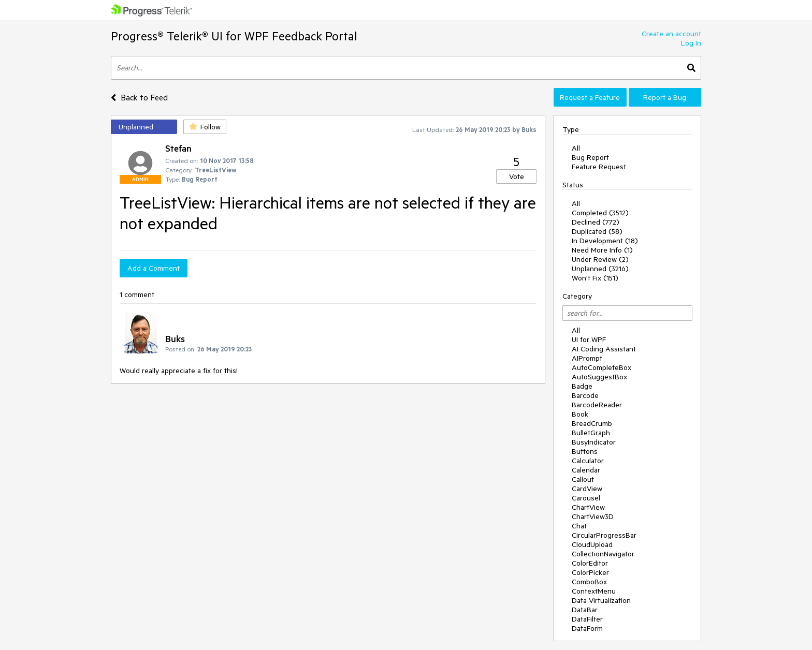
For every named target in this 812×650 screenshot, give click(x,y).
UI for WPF (589, 339)
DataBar (585, 610)
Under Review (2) (600, 259)
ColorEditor (590, 563)
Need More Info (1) (602, 250)
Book (580, 414)
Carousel (586, 498)
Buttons (585, 451)
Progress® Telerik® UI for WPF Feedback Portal (234, 36)
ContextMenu (594, 591)
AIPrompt (587, 358)
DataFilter (587, 619)
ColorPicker (590, 572)
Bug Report (590, 157)
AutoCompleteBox (601, 367)
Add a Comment (154, 268)
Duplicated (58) (597, 231)
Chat (579, 526)
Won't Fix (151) (595, 278)
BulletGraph (591, 433)
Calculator (588, 461)
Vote (517, 176)
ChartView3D (593, 516)
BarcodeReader (597, 405)
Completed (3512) (600, 213)
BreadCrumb (592, 423)
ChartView (588, 507)
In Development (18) (605, 241)
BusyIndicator (594, 442)
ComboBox (589, 582)
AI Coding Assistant (604, 349)
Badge (582, 386)
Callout (583, 479)
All (576, 148)
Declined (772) (596, 222)
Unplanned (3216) (600, 269)
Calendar (586, 470)
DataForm (587, 628)
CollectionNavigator (603, 554)
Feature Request (599, 167)
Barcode (585, 395)
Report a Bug (665, 97)
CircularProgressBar (604, 535)
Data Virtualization (601, 600)
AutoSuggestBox (599, 377)
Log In (691, 43)
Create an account (671, 34)
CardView (587, 489)
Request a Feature (590, 97)
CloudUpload (592, 544)
